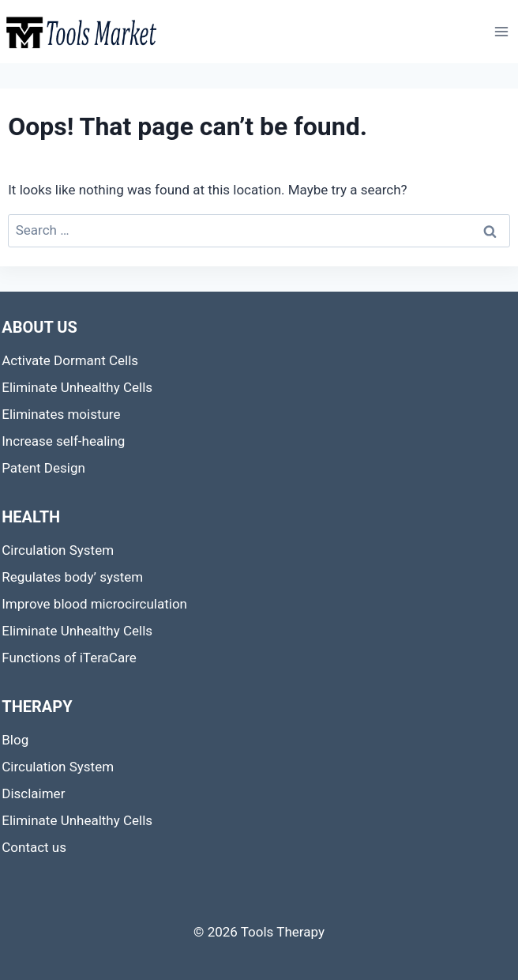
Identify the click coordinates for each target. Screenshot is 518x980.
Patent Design (43, 468)
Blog (15, 740)
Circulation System (58, 550)
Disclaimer (33, 793)
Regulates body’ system (72, 577)
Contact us (34, 847)
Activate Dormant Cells (70, 360)
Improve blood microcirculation (94, 604)
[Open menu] (502, 31)
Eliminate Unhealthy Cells (77, 387)
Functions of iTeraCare (69, 658)
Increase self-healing (63, 441)
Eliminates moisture (61, 414)
